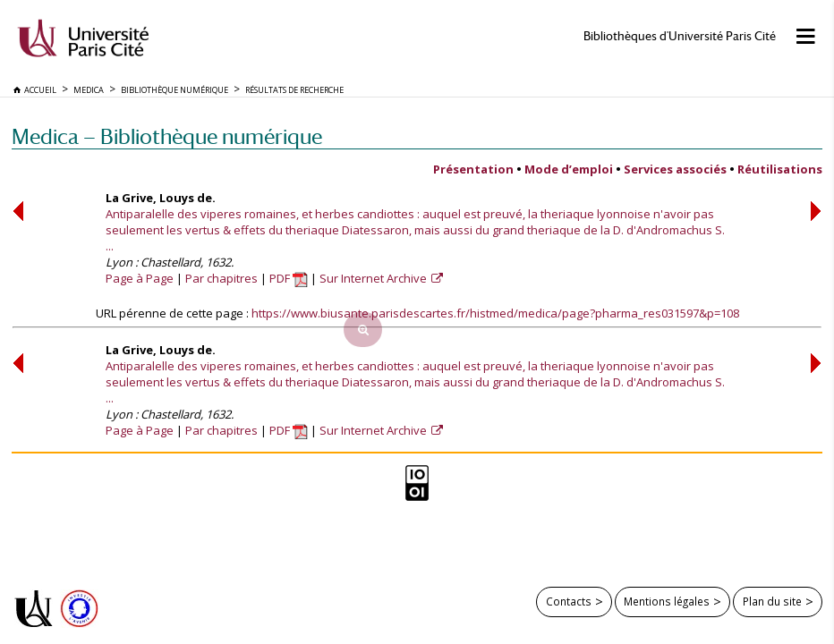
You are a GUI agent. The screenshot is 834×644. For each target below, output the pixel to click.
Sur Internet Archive (374, 278)
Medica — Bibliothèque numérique (167, 136)
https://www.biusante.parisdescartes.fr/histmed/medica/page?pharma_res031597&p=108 (495, 313)
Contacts (569, 601)
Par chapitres (221, 278)
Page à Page (140, 278)
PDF (289, 278)
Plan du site (772, 601)
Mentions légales (667, 601)
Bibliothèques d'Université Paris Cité (680, 36)
